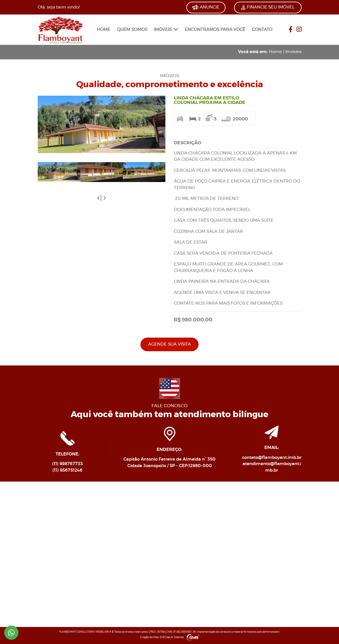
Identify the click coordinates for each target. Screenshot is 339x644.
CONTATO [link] (262, 30)
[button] (100, 198)
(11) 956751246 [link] (68, 470)
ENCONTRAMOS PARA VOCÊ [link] (215, 30)
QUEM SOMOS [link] (132, 30)
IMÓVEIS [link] (166, 30)
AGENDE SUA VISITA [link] (169, 344)
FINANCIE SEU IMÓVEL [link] (268, 7)
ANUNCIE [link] (206, 7)
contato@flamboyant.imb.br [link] (272, 458)
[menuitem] (104, 30)
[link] (60, 29)
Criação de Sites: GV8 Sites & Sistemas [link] (170, 637)
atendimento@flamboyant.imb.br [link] (272, 467)
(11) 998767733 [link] (68, 464)
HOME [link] (104, 30)
